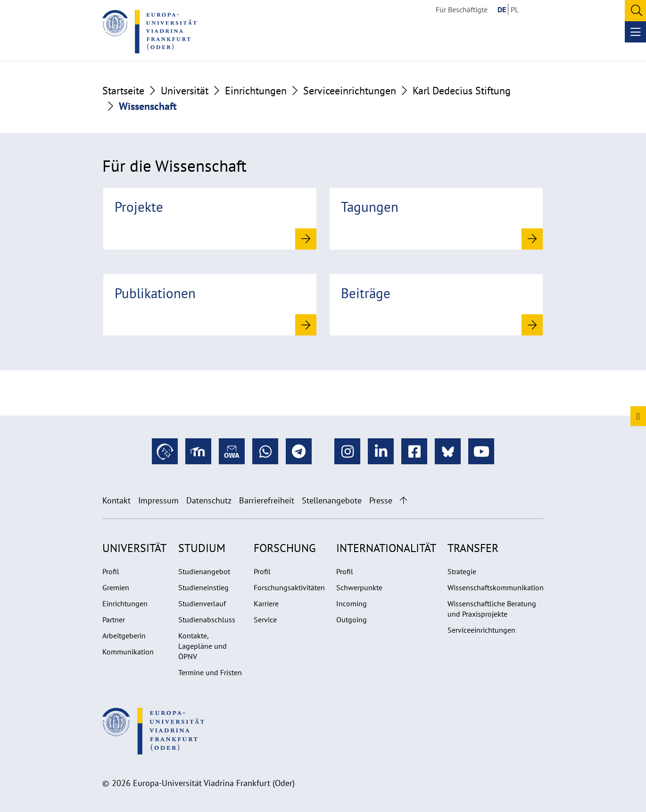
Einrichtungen (256, 91)
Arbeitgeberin (124, 636)
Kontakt (116, 500)
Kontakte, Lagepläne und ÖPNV (203, 646)
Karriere (266, 603)
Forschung (285, 548)
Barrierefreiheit (267, 500)
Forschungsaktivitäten (289, 587)
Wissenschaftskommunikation (496, 587)
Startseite (123, 91)
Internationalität (386, 548)
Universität (185, 91)
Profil (111, 571)
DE (502, 9)
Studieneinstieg (203, 587)
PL (515, 9)
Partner (114, 619)
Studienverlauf (202, 603)
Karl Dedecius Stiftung (462, 91)
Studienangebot (204, 571)
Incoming (352, 603)
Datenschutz (209, 500)
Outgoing (352, 619)
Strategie (462, 571)
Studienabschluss (207, 619)
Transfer (473, 548)
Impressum (158, 500)
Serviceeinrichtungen (350, 91)
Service (265, 619)
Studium (202, 548)
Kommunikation (128, 652)
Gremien (116, 587)
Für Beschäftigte (462, 9)
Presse (381, 500)
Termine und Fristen (210, 672)
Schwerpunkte (359, 587)
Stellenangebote (332, 500)
